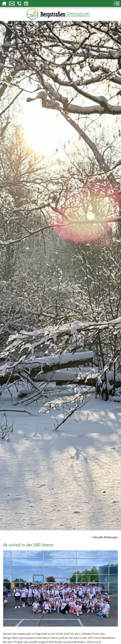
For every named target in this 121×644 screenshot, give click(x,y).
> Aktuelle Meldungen (104, 537)
